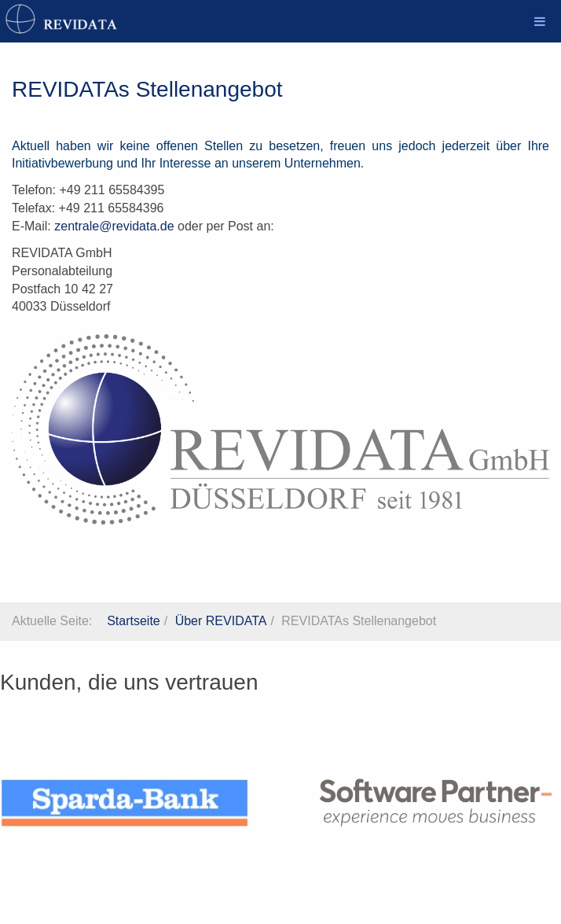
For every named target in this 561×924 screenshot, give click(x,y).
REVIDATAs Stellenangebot (147, 89)
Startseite (134, 621)
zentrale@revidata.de (114, 226)
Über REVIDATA (221, 621)
